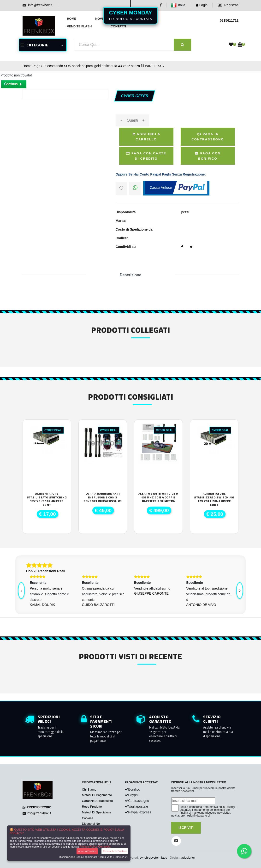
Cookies (87, 818)
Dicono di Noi (91, 824)
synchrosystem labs (153, 858)
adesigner (188, 858)
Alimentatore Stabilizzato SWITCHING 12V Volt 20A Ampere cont (214, 499)
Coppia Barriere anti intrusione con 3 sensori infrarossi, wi (103, 497)
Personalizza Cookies (115, 851)
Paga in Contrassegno (208, 137)
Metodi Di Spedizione (97, 812)
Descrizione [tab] (130, 275)
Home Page (31, 66)
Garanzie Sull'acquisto (97, 801)
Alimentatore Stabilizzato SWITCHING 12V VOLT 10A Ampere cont (47, 499)
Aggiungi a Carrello (146, 137)
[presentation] (21, 591)
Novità (101, 19)
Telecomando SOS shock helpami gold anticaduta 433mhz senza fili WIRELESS (103, 66)
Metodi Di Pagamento (97, 795)
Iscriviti (186, 828)
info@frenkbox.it (40, 5)
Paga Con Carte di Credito (146, 156)
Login (202, 5)
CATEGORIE (35, 45)
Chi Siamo (89, 789)
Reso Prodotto (92, 807)
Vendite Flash (79, 26)
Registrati (228, 5)
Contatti (118, 26)
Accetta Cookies (87, 851)
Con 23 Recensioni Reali (46, 571)
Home (72, 19)
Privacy (230, 807)
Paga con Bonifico (208, 156)
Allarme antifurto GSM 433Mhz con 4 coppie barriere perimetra (159, 497)
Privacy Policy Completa (95, 847)
